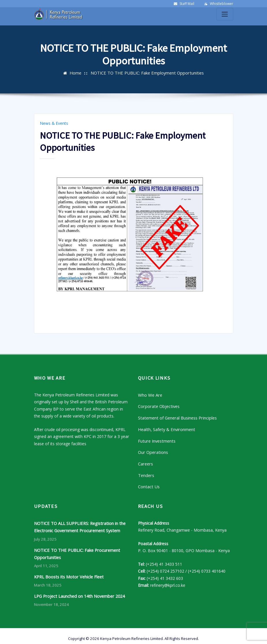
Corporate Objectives (158, 405)
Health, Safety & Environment (166, 427)
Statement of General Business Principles (177, 416)
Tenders (146, 472)
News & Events (53, 123)
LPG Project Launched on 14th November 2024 (79, 590)
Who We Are (150, 394)
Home (78, 73)
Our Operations (152, 450)
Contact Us (148, 483)
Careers (145, 461)
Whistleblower (222, 4)
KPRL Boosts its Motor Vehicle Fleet (68, 571)
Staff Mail (187, 4)
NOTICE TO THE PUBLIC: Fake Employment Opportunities (147, 73)
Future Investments (156, 438)
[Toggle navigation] (225, 14)
